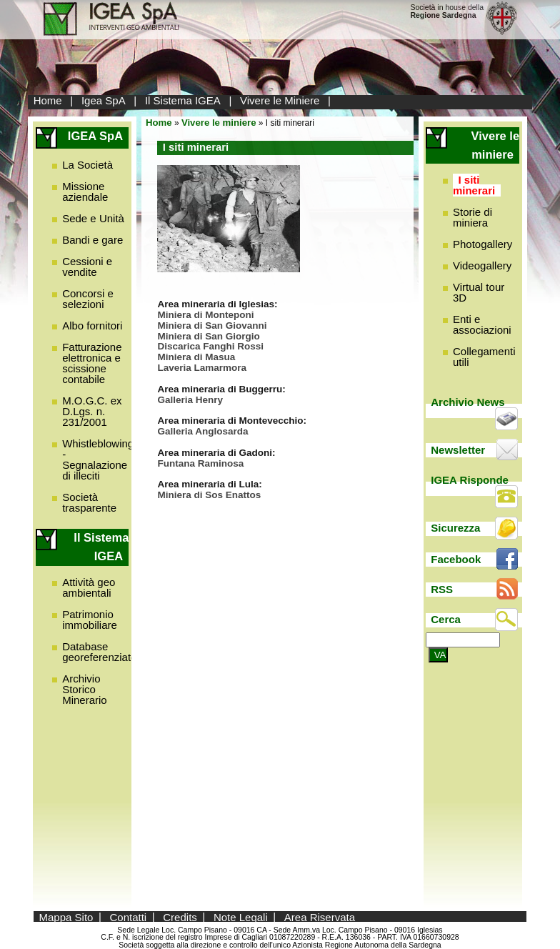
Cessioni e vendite (87, 267)
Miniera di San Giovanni (212, 326)
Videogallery (482, 265)
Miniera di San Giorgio (208, 336)
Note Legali (241, 916)
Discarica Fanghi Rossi (210, 346)
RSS (442, 589)
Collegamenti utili (484, 357)
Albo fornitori (92, 326)
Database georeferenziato (99, 652)
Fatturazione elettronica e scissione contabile (92, 363)
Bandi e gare (92, 240)
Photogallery (482, 244)
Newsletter (458, 450)
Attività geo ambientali (89, 587)
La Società (87, 165)
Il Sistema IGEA (183, 100)
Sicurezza (455, 528)
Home (48, 100)
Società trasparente (89, 502)
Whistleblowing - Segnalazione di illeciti (98, 459)
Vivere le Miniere (280, 100)
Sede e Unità (93, 218)
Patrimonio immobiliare (90, 620)
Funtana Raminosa (200, 463)
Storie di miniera (472, 217)
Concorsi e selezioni (88, 299)
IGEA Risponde (470, 480)
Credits (180, 916)
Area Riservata (320, 916)
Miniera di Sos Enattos (209, 495)
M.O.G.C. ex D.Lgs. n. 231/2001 (92, 411)
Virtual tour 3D (479, 292)
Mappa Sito (66, 916)
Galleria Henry (190, 400)
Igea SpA (104, 100)
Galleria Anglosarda (202, 431)
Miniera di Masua (196, 357)
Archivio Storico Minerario (85, 689)
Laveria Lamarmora (202, 368)
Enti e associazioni (482, 324)
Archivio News (467, 402)
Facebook (456, 559)
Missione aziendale (85, 192)
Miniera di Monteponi (205, 315)
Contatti (129, 916)
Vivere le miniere (219, 123)
